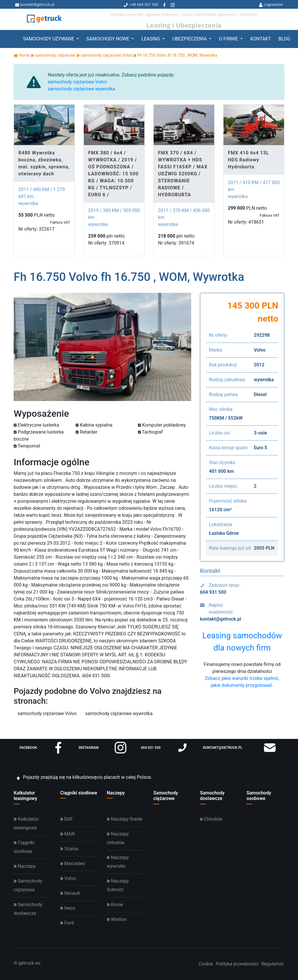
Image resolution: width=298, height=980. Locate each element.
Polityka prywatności (237, 964)
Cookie (206, 964)
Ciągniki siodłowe (79, 793)
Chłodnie (211, 819)
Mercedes (72, 864)
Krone (115, 905)
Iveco (68, 908)
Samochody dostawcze (212, 796)
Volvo (68, 878)
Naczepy (116, 793)
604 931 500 (148, 4)
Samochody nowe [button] (108, 39)
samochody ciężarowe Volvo (77, 82)
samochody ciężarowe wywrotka (81, 89)
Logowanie (271, 4)
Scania (69, 849)
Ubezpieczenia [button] (190, 39)
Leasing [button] (151, 39)
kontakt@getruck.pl (35, 4)
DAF (67, 819)
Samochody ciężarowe (166, 796)
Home (22, 55)
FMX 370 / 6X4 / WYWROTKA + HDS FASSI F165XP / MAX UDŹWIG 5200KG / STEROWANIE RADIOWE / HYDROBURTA (183, 174)
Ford (67, 923)
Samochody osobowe (259, 796)
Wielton (117, 919)
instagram (102, 748)
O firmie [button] (229, 39)
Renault (70, 893)
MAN (68, 834)
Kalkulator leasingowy (25, 796)
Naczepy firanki (125, 819)
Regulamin (273, 964)
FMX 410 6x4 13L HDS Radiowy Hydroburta (248, 160)
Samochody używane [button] (49, 39)
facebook (42, 748)
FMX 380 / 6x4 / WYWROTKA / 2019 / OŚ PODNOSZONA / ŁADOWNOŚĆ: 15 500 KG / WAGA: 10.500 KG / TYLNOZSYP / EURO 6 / (113, 174)
